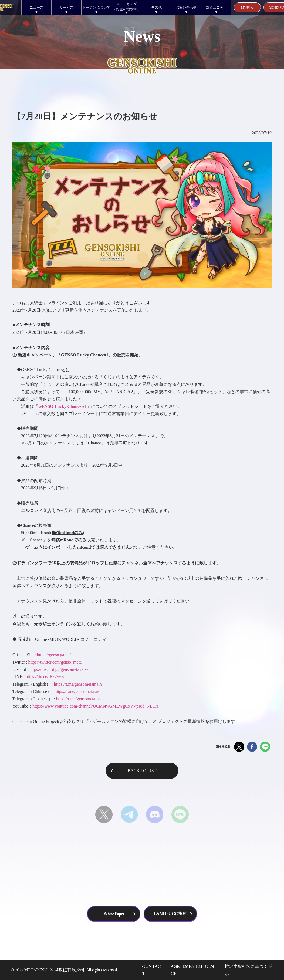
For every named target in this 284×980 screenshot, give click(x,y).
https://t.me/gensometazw (77, 691)
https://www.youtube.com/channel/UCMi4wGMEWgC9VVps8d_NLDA (95, 706)
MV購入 (247, 7)
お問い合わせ (186, 7)
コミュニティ (216, 7)
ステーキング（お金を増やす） (126, 6)
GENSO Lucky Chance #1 (62, 406)
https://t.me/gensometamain (78, 684)
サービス (66, 7)
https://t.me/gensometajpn (78, 699)
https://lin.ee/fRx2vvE (45, 677)
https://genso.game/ (54, 655)
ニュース (36, 7)
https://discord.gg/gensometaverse (59, 669)
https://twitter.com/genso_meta (55, 662)
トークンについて (96, 7)
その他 (156, 7)
